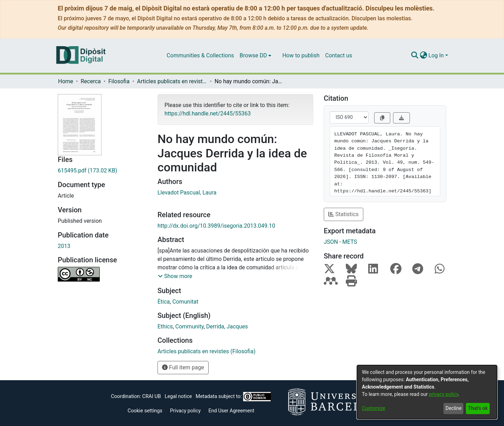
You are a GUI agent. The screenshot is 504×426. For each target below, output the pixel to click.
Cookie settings (145, 411)
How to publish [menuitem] (301, 55)
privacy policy (443, 394)
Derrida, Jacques (227, 326)
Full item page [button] (183, 367)
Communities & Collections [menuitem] (200, 55)
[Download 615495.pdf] (102, 171)
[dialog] (427, 392)
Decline (454, 408)
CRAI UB (151, 396)
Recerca (91, 81)
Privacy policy (185, 411)
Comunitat (185, 302)
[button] (175, 276)
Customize (373, 408)
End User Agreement (231, 411)
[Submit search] (415, 56)
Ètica (164, 302)
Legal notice (178, 396)
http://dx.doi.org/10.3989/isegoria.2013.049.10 (216, 226)
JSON (331, 242)
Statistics (344, 214)
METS (350, 242)
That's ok (478, 408)
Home (66, 81)
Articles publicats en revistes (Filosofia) (172, 81)
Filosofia (119, 81)
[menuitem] (255, 56)
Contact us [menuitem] (339, 55)
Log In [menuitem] (436, 55)
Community (190, 326)
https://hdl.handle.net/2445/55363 (208, 113)
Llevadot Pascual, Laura (187, 193)
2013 (64, 246)
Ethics (165, 326)
